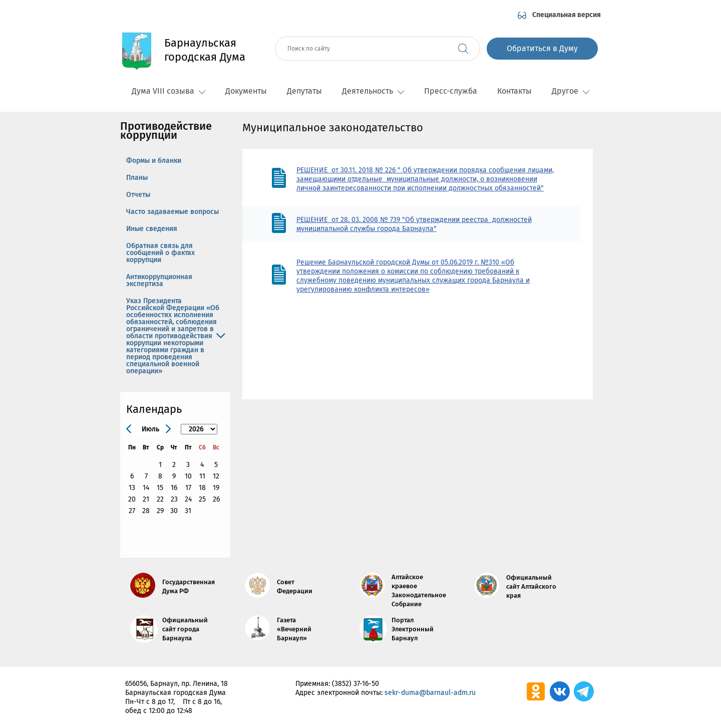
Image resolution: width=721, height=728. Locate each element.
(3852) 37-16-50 (355, 684)
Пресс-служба (451, 91)
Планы (137, 178)
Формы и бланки (154, 161)
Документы (246, 91)
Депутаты (304, 91)
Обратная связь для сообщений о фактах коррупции (160, 253)
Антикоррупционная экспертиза (159, 280)
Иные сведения (152, 229)
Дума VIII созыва (168, 91)
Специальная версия (567, 15)
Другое (571, 91)
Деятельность (373, 91)
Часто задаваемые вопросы (172, 212)
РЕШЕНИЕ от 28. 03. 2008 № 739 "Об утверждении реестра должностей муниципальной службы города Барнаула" (414, 224)
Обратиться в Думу (542, 48)
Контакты (514, 91)
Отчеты (138, 195)
